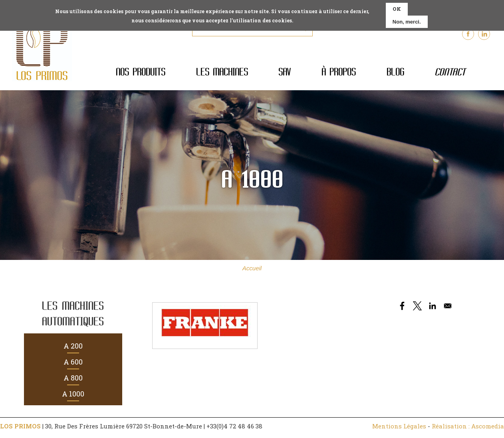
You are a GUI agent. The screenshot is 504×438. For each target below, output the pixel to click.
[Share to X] (417, 306)
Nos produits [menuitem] (141, 72)
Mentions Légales (399, 426)
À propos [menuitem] (339, 72)
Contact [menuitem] (450, 72)
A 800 (73, 378)
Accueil (252, 268)
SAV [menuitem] (285, 72)
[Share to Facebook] (402, 306)
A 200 (73, 346)
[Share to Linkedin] (433, 306)
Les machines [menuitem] (222, 72)
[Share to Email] (448, 306)
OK (397, 7)
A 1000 (73, 394)
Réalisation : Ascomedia (468, 426)
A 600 (73, 362)
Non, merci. (407, 20)
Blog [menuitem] (395, 72)
